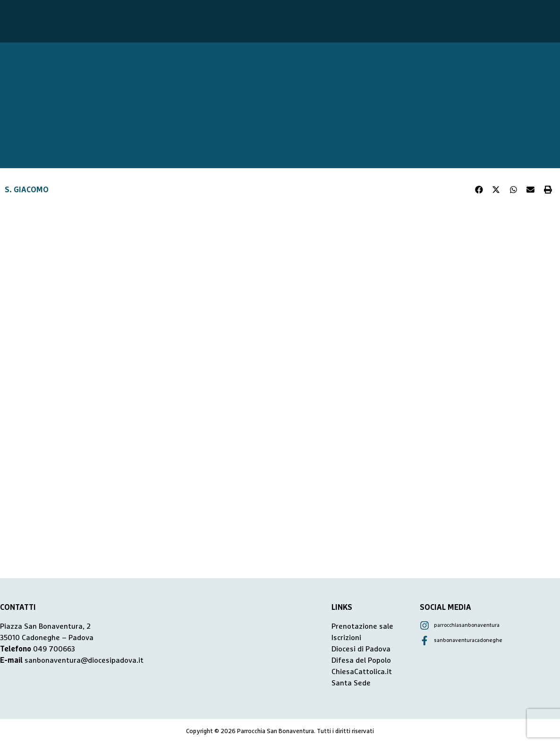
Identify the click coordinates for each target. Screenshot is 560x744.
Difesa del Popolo (361, 660)
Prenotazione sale (362, 626)
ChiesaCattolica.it (362, 672)
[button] (479, 190)
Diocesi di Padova (361, 649)
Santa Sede (351, 683)
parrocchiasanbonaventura (467, 625)
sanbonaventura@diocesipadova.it (84, 660)
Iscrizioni (346, 638)
